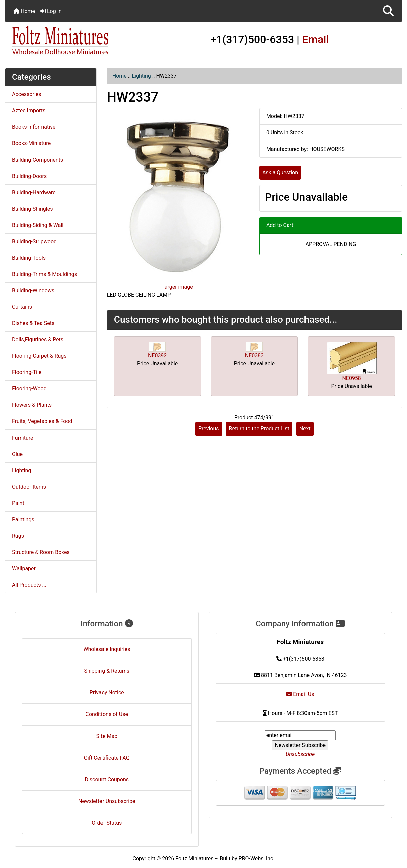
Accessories (27, 94)
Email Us (300, 694)
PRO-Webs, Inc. (257, 858)
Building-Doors (29, 176)
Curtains (22, 307)
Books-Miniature (31, 143)
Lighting (141, 76)
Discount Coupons (107, 779)
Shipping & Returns (107, 671)
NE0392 (157, 356)
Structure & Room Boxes (41, 552)
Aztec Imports (29, 111)
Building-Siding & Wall (38, 225)
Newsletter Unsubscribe (107, 801)
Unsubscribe (300, 754)
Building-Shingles (32, 209)
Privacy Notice (107, 693)
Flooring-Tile (27, 372)
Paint (18, 503)
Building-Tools (29, 258)
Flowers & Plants (32, 405)
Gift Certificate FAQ (107, 758)
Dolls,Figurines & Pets (38, 340)
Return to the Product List (259, 429)
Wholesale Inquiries (107, 649)
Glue (17, 454)
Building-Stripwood (34, 241)
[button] (388, 11)
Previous (209, 429)
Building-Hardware (34, 192)
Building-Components (38, 160)
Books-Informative (34, 127)
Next (305, 429)
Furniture (23, 438)
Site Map (107, 736)
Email (316, 39)
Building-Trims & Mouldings (45, 274)
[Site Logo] (71, 41)
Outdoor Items (29, 487)
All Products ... (29, 585)
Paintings (23, 519)
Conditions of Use (107, 714)
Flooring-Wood (29, 389)
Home (24, 11)
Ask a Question (280, 172)
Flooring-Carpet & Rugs (39, 356)
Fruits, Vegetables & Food (42, 421)
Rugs (18, 536)
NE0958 (351, 378)
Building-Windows (33, 291)
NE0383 (254, 356)
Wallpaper (24, 568)
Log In (51, 11)
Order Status (107, 823)
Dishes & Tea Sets (33, 323)
